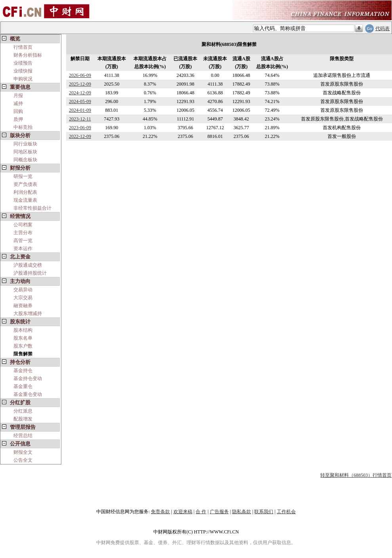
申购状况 (23, 79)
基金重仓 (23, 386)
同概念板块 (25, 160)
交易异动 (23, 290)
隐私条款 (242, 512)
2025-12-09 (80, 84)
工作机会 (286, 512)
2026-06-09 (80, 75)
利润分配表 (25, 192)
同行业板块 (25, 144)
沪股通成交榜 (28, 265)
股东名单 (23, 338)
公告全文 (23, 460)
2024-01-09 (80, 110)
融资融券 (23, 306)
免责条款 (160, 512)
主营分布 (23, 233)
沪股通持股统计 (30, 273)
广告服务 (219, 512)
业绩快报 (23, 71)
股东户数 (23, 346)
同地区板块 (25, 152)
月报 (18, 96)
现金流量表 (25, 200)
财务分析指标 (28, 55)
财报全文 (23, 452)
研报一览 (23, 176)
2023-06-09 (80, 128)
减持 (18, 103)
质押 (18, 119)
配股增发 (23, 419)
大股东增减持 (28, 313)
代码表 (382, 29)
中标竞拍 (23, 127)
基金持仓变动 (28, 378)
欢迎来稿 (183, 512)
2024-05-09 (80, 101)
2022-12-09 (80, 136)
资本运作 (23, 248)
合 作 (201, 512)
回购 (18, 111)
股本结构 (23, 330)
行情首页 (23, 47)
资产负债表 (25, 184)
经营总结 (23, 436)
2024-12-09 (80, 93)
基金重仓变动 (28, 394)
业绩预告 (23, 63)
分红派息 (23, 411)
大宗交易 (23, 298)
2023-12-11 (80, 119)
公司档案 (23, 225)
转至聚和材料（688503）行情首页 (356, 475)
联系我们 (264, 512)
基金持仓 (23, 371)
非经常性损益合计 (32, 208)
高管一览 (23, 241)
